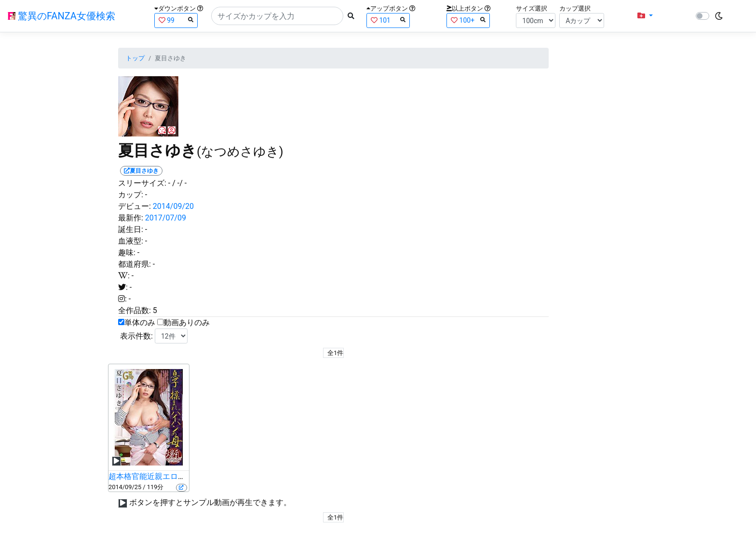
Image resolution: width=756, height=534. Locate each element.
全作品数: (135, 310)
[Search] (277, 16)
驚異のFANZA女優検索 (61, 16)
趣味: (127, 253)
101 (388, 20)
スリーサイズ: (142, 183)
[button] (645, 16)
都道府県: (135, 264)
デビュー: (135, 206)
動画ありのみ (187, 322)
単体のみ (140, 322)
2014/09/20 (173, 206)
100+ (468, 20)
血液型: (131, 241)
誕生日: (131, 229)
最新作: (131, 218)
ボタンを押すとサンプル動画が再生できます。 (210, 502)
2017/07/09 (166, 218)
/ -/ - (179, 183)
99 (176, 20)
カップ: (131, 195)
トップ (135, 58)
